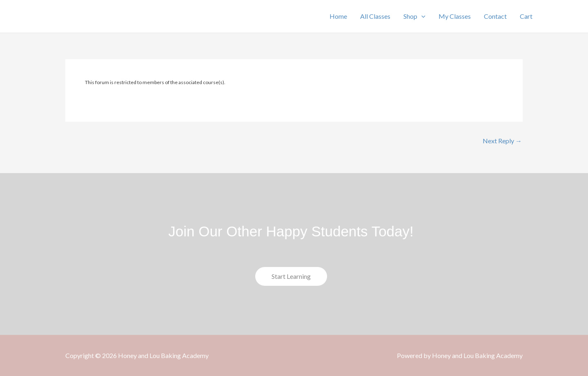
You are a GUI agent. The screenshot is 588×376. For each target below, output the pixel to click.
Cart (526, 16)
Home (338, 16)
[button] (421, 16)
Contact (495, 16)
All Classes (375, 16)
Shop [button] (414, 16)
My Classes (455, 16)
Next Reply (502, 141)
